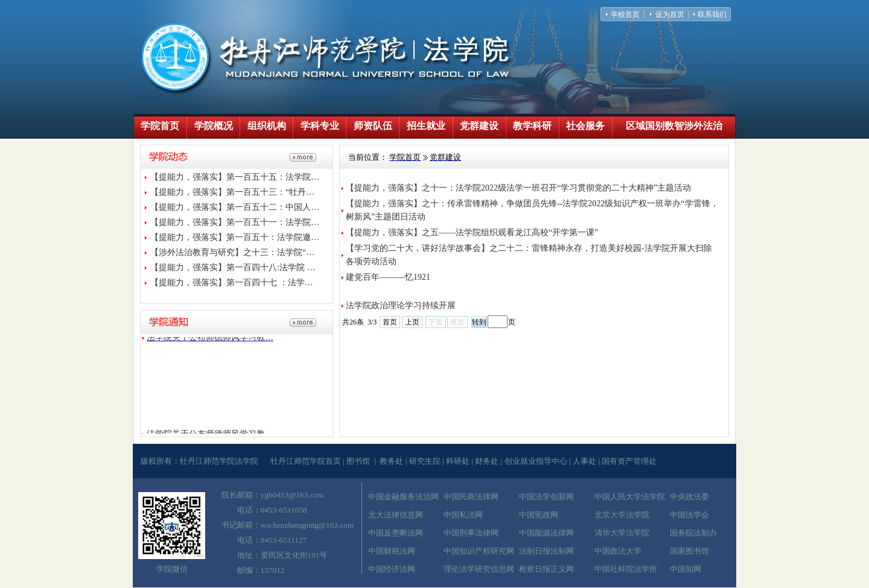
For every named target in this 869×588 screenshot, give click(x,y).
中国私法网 (463, 515)
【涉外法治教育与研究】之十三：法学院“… (232, 252)
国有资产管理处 (629, 461)
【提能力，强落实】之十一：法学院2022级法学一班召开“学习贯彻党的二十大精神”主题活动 (518, 188)
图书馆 (358, 461)
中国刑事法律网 (471, 533)
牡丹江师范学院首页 (306, 461)
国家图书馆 (689, 551)
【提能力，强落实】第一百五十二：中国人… (235, 207)
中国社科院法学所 (626, 569)
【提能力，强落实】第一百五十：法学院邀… (235, 237)
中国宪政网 (539, 515)
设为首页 (670, 14)
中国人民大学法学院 (630, 497)
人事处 (584, 461)
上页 (412, 322)
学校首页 (625, 14)
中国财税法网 (392, 551)
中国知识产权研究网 (479, 551)
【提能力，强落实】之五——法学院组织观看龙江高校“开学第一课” (472, 232)
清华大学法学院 (622, 533)
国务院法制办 (693, 533)
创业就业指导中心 (536, 461)
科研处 (458, 461)
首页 (390, 322)
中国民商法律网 (471, 497)
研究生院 (425, 461)
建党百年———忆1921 (388, 277)
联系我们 (712, 14)
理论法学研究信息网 (479, 569)
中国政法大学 (618, 551)
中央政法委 (689, 497)
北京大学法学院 (622, 515)
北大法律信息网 (396, 515)
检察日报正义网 (546, 569)
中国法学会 (689, 515)
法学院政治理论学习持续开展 (401, 305)
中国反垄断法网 (396, 533)
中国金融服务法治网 (403, 497)
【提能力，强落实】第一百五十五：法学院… (235, 177)
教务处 (391, 461)
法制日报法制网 (546, 551)
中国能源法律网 (546, 533)
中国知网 (686, 569)
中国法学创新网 (546, 497)
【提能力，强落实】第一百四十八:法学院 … (233, 267)
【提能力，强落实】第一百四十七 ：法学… (232, 283)
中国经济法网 (392, 569)
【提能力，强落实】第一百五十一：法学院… (235, 222)
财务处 (487, 461)
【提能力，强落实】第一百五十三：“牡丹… (232, 192)
